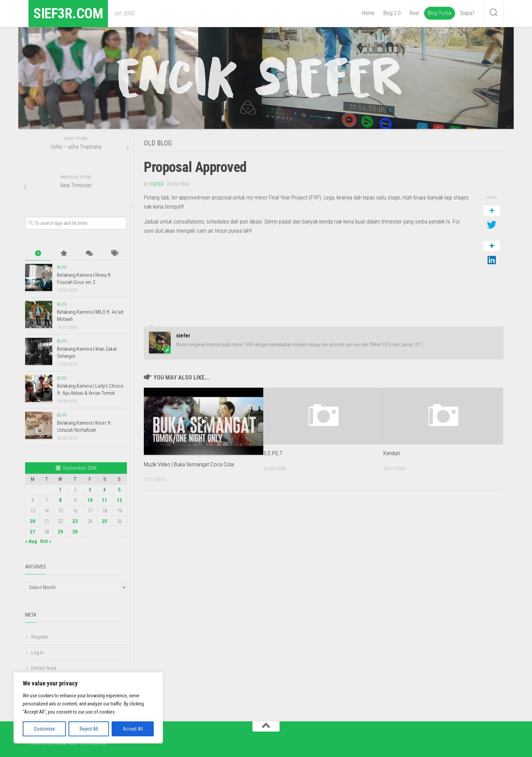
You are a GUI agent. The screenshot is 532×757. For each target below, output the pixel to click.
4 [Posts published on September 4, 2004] (104, 490)
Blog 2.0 (392, 13)
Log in (37, 653)
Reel (414, 13)
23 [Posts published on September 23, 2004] (75, 521)
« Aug (31, 541)
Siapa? (467, 13)
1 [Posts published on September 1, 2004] (60, 490)
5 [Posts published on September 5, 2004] (119, 490)
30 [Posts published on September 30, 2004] (75, 532)
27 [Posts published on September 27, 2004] (33, 532)
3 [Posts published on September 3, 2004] (90, 490)
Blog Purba (440, 13)
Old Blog (158, 143)
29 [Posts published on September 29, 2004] (60, 532)
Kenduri (392, 453)
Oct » (46, 541)
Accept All (133, 729)
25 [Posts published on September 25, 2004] (104, 521)
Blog (62, 267)
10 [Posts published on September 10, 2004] (90, 500)
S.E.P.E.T (273, 453)
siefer (157, 184)
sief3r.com (69, 13)
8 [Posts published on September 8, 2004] (60, 500)
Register (40, 637)
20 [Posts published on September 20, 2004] (33, 521)
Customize (44, 729)
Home (368, 13)
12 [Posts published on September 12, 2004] (119, 500)
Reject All (89, 729)
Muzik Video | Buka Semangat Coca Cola (189, 464)
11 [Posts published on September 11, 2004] (104, 500)
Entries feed (44, 668)
